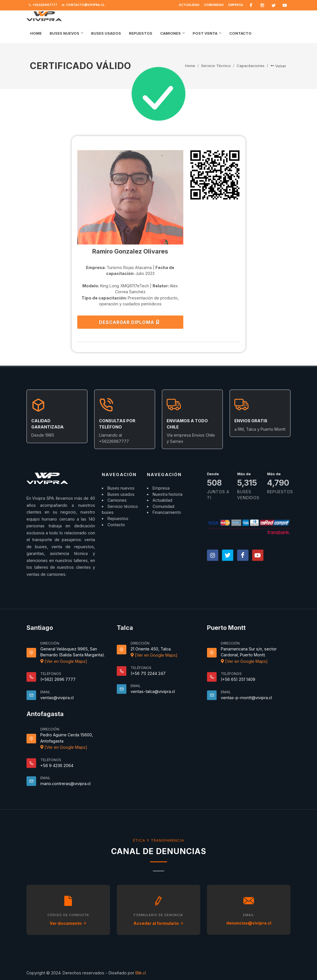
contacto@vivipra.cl (83, 5)
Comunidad (214, 5)
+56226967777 (43, 5)
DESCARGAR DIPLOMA (130, 322)
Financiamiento (167, 512)
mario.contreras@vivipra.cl (65, 784)
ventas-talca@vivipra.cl (153, 691)
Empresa (236, 5)
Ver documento (68, 923)
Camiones (117, 500)
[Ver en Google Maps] (64, 661)
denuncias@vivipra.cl (249, 923)
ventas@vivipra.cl (57, 698)
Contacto (116, 525)
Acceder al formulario (158, 923)
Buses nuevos (121, 488)
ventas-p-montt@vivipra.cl (246, 698)
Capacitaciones (251, 66)
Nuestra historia (168, 494)
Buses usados (121, 494)
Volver (278, 66)
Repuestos (118, 518)
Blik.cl (141, 973)
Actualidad (189, 5)
